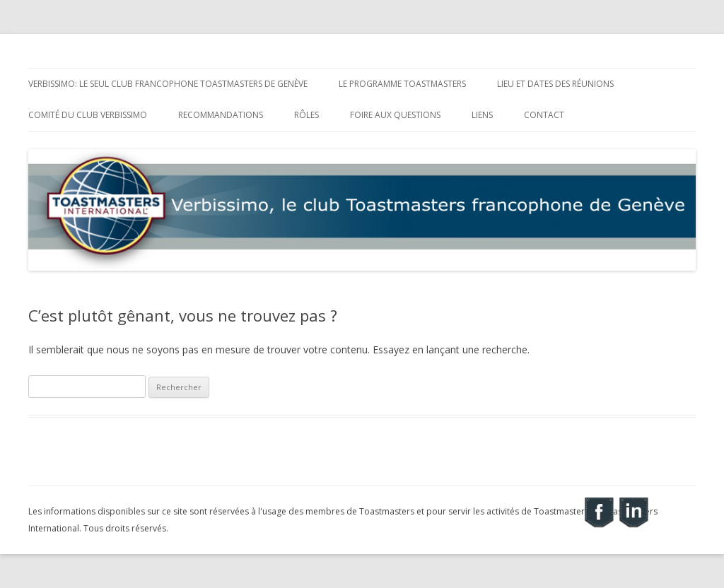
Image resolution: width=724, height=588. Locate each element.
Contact (544, 115)
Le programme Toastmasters (402, 84)
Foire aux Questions (395, 115)
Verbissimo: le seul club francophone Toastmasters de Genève (168, 84)
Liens (482, 115)
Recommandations (221, 115)
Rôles (306, 115)
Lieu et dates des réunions (555, 84)
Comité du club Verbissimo (88, 115)
